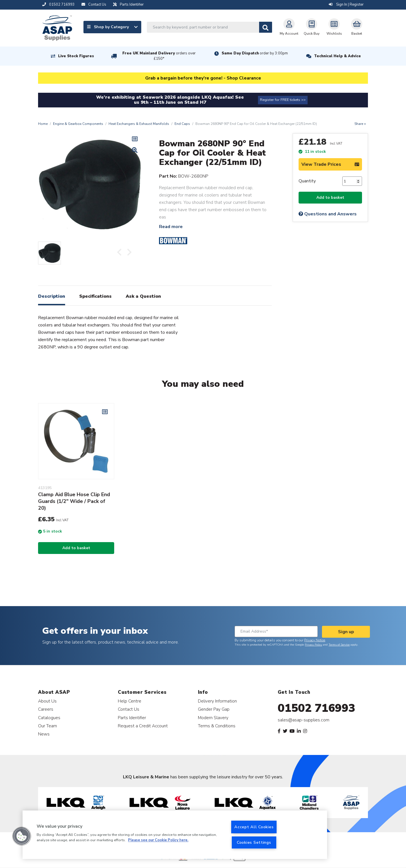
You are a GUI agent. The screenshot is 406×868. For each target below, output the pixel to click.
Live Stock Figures (76, 56)
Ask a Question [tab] (143, 296)
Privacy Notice (315, 640)
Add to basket (330, 197)
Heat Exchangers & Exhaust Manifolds (139, 124)
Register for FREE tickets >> (283, 100)
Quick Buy (312, 27)
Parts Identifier (132, 718)
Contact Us (129, 709)
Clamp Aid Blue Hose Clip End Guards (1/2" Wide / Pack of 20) (74, 501)
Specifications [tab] (95, 296)
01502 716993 (316, 708)
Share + (360, 124)
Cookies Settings (254, 842)
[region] (175, 835)
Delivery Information (217, 701)
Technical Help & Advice (337, 56)
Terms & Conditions (217, 726)
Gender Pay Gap (214, 709)
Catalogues (49, 718)
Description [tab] (52, 296)
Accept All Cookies (254, 827)
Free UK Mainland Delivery (159, 56)
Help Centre (130, 701)
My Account (289, 27)
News (44, 734)
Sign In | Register (346, 5)
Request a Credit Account (143, 726)
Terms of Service (339, 645)
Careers (46, 709)
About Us (47, 701)
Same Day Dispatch (255, 53)
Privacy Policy (313, 645)
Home (43, 124)
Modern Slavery (213, 718)
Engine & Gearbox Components (78, 124)
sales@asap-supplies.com (304, 720)
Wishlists (334, 27)
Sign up (346, 632)
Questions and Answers (328, 214)
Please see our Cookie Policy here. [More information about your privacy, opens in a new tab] (158, 840)
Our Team (48, 726)
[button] (22, 836)
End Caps (182, 124)
